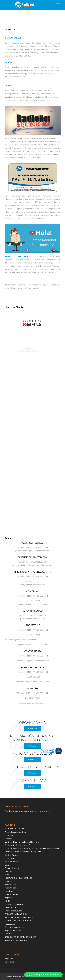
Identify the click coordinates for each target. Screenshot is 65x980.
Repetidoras (10, 924)
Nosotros (9, 891)
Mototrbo (9, 881)
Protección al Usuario (14, 911)
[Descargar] (32, 729)
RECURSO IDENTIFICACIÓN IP (18, 921)
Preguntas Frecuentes (14, 904)
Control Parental (12, 855)
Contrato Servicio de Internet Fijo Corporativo (24, 852)
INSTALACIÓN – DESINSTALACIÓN (19, 878)
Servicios (9, 934)
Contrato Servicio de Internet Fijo (18, 845)
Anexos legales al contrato (16, 832)
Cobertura (9, 835)
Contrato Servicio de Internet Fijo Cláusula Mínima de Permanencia (32, 848)
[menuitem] (57, 5)
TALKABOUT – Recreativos (16, 940)
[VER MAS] (32, 787)
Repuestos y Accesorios (14, 927)
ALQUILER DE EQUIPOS (15, 829)
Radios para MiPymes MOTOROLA (19, 917)
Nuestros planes (11, 894)
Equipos (8, 865)
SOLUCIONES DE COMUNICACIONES (20, 937)
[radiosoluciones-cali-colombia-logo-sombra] (27, 5)
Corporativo (10, 858)
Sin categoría (10, 962)
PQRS (7, 901)
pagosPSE (9, 898)
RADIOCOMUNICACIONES (16, 914)
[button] (43, 975)
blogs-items (10, 958)
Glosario (8, 871)
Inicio (7, 875)
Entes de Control (12, 862)
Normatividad (10, 884)
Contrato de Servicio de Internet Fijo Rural (22, 842)
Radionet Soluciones (20, 977)
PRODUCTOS (10, 907)
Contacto (9, 839)
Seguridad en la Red (13, 930)
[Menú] (57, 5)
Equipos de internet (13, 868)
